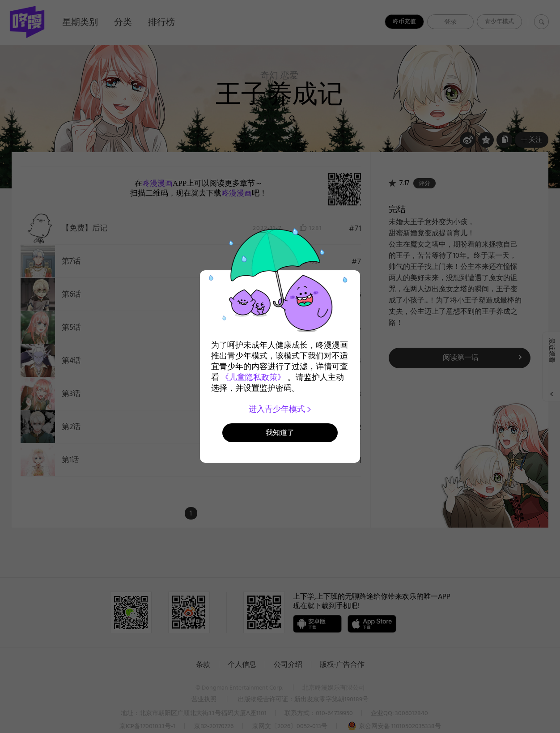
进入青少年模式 (280, 409)
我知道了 (280, 433)
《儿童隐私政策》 (253, 377)
